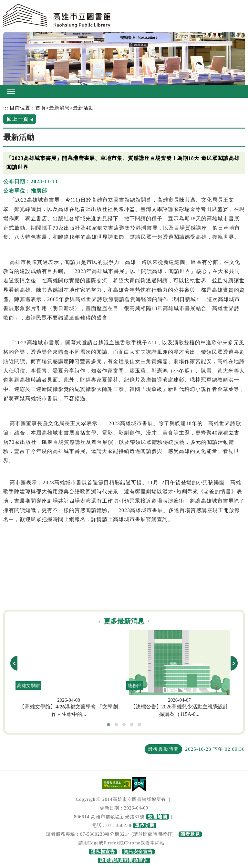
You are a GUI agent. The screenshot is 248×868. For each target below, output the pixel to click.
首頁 (41, 108)
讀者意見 (190, 834)
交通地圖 (158, 817)
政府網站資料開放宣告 (124, 860)
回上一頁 (18, 119)
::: (6, 108)
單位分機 (145, 826)
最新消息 (59, 108)
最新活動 (83, 108)
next (234, 663)
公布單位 (14, 191)
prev (14, 663)
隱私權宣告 (103, 852)
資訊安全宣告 (138, 852)
